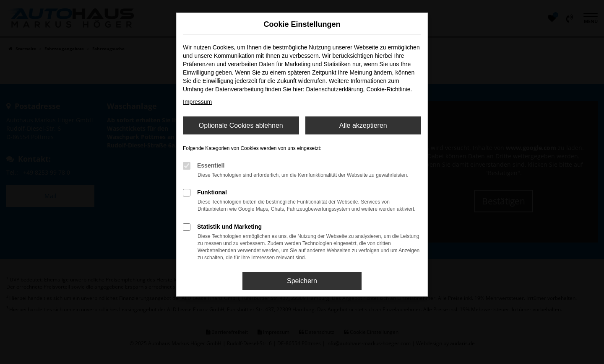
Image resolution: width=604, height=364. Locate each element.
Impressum (197, 102)
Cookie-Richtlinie (388, 89)
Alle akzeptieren (363, 125)
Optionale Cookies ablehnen (241, 125)
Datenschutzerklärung (334, 89)
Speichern (302, 281)
